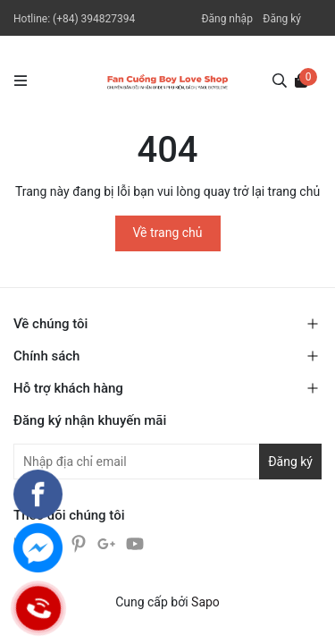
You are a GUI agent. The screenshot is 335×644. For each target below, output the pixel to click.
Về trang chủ (168, 233)
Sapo (205, 602)
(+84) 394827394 (94, 19)
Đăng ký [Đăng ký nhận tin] (290, 462)
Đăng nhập (226, 19)
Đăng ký (282, 19)
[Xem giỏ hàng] (301, 80)
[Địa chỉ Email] (167, 462)
